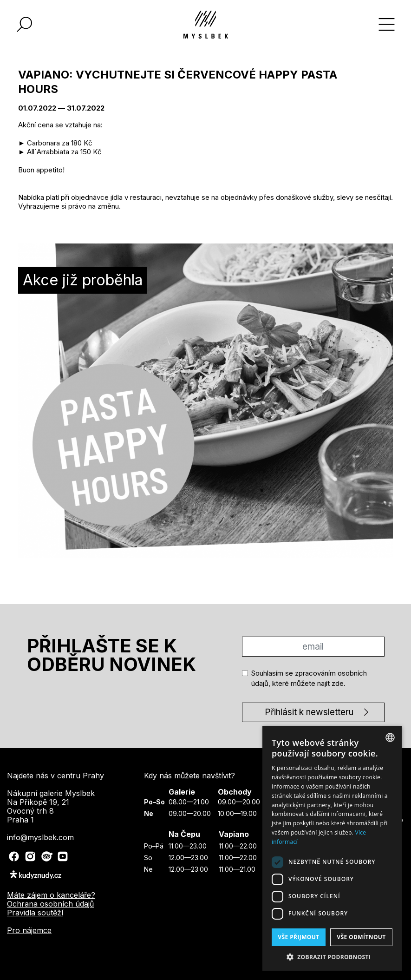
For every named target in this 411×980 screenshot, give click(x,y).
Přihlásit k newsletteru (309, 712)
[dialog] (332, 848)
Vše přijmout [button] (298, 937)
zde (338, 683)
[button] (332, 957)
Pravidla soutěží (35, 913)
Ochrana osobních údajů (50, 904)
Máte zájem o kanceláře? (51, 895)
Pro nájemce (29, 930)
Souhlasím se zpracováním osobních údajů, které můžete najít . (309, 678)
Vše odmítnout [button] (361, 937)
